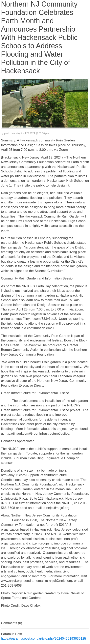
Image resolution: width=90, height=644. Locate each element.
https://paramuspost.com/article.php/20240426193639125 (44, 639)
